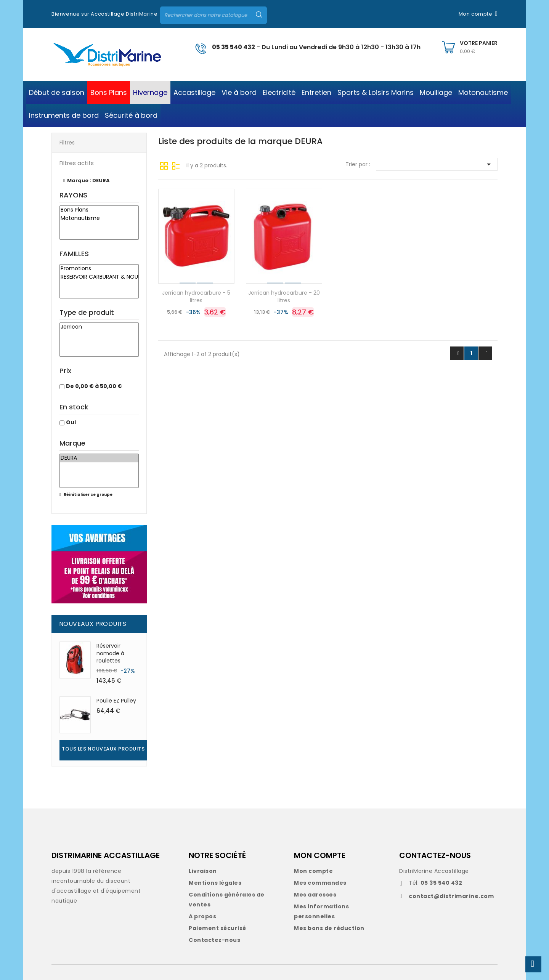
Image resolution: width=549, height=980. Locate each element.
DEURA (99, 458)
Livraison (203, 871)
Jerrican (99, 327)
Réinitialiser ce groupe (88, 495)
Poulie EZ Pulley (116, 701)
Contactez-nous (214, 940)
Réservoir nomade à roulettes (110, 653)
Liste (176, 165)
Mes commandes (320, 883)
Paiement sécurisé (218, 928)
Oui (71, 422)
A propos (202, 916)
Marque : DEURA (88, 180)
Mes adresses (315, 895)
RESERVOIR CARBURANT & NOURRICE (99, 277)
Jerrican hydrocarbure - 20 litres (284, 297)
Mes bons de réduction (329, 928)
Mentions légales (215, 883)
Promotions (99, 269)
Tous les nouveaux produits (103, 749)
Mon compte (313, 871)
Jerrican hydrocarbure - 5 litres (196, 297)
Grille (164, 165)
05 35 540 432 (234, 47)
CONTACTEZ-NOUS (435, 855)
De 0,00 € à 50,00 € (94, 386)
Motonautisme (99, 218)
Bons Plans (99, 210)
